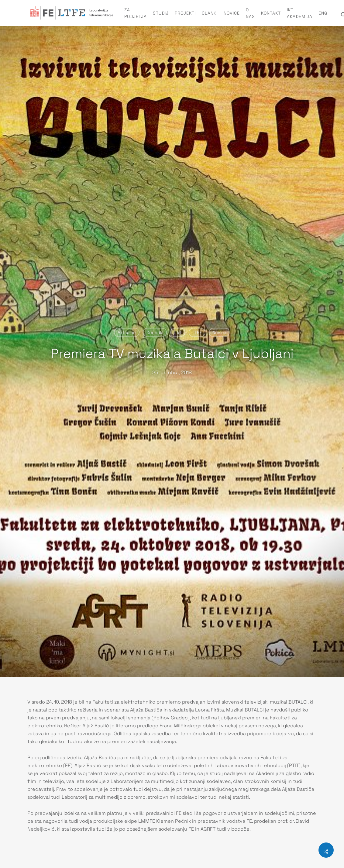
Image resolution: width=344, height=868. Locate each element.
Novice (232, 13)
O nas (250, 13)
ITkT (178, 332)
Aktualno (127, 332)
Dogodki (155, 332)
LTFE (197, 332)
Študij (161, 13)
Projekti (185, 13)
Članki (210, 13)
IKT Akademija (300, 13)
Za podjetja (136, 13)
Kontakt (271, 13)
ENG (323, 13)
